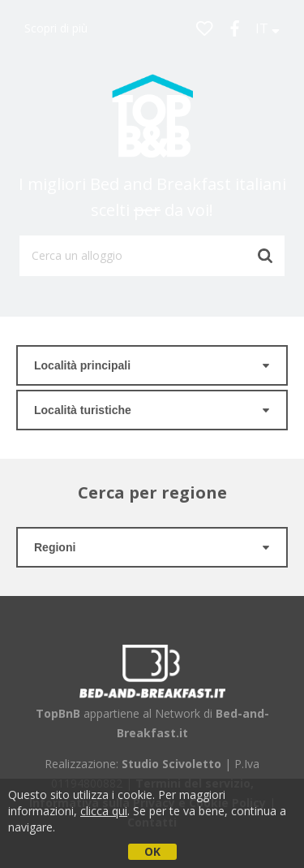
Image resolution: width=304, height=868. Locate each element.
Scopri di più (56, 28)
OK (152, 851)
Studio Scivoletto (171, 764)
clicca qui (104, 811)
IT (268, 28)
